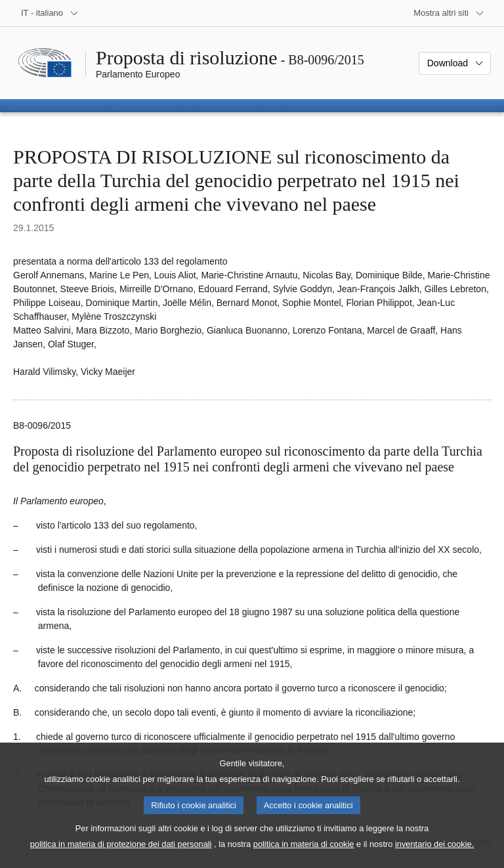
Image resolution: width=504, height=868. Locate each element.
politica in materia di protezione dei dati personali (121, 855)
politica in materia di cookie (304, 855)
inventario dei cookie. (434, 855)
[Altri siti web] (449, 13)
